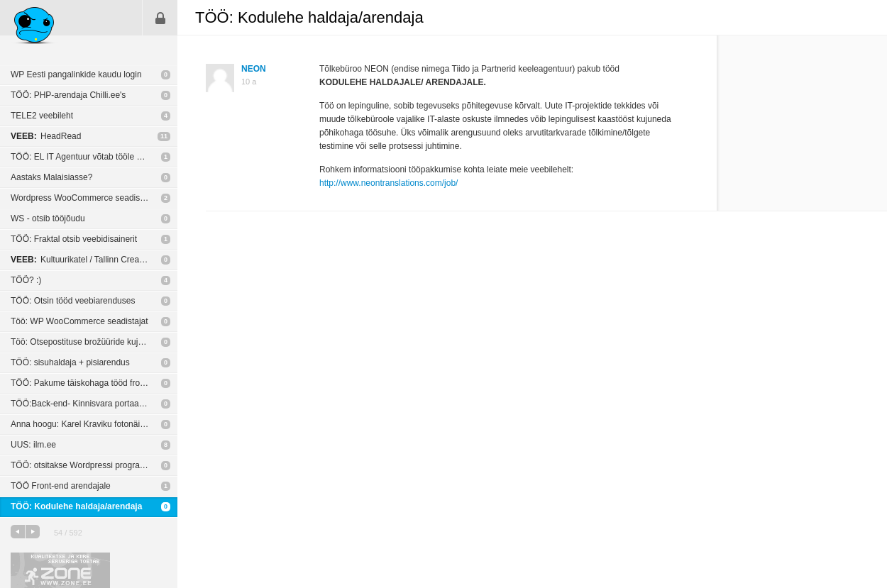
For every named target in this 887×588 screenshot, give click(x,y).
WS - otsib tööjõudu (48, 218)
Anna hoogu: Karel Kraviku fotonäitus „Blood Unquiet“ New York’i (94, 424)
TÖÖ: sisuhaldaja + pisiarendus (70, 362)
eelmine (18, 532)
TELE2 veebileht (42, 116)
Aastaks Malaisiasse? (51, 177)
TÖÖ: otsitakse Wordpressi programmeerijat (94, 465)
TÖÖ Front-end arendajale (61, 486)
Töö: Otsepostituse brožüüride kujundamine (93, 342)
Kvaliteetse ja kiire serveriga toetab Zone (60, 570)
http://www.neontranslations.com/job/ (389, 183)
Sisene (160, 18)
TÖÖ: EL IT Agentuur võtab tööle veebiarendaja (94, 157)
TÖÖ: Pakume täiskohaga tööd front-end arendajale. (94, 383)
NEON (254, 69)
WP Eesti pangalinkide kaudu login (76, 74)
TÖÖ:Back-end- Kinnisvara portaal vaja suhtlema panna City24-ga (94, 404)
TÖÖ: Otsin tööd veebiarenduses (73, 301)
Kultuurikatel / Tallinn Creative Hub (90, 260)
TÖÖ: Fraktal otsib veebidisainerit (74, 239)
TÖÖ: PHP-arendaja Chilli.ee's (68, 95)
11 (164, 136)
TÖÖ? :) (26, 280)
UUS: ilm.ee (33, 445)
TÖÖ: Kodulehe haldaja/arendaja (76, 506)
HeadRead (46, 136)
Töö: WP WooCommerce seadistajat (79, 321)
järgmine (33, 532)
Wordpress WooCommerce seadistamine (88, 198)
